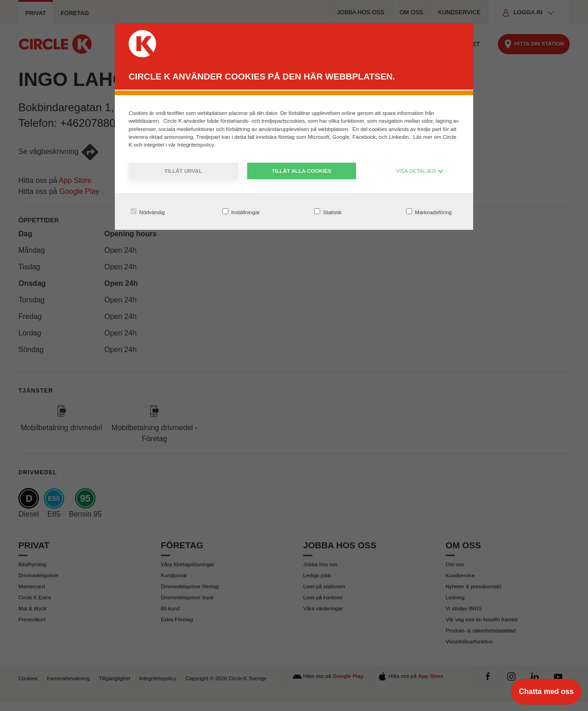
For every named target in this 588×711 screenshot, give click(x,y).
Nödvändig (148, 212)
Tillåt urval (183, 171)
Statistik (328, 212)
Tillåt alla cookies (301, 171)
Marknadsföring (429, 212)
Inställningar (241, 212)
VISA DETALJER (420, 171)
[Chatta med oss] (546, 692)
